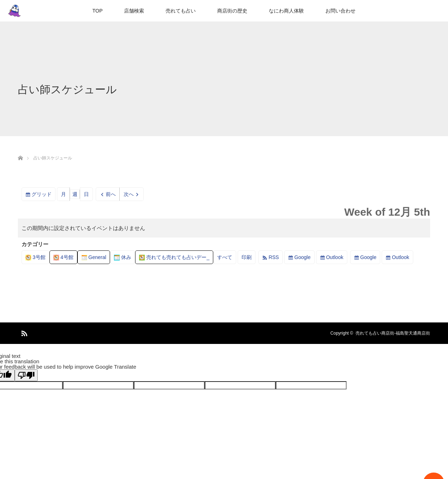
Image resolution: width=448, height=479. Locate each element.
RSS (274, 257)
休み (123, 257)
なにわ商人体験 (286, 11)
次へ (129, 194)
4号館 (63, 257)
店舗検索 (134, 11)
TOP (98, 11)
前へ (111, 194)
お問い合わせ (340, 11)
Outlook (335, 257)
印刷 (249, 258)
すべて (225, 257)
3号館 (35, 257)
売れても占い (181, 11)
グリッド (44, 195)
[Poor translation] (26, 375)
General (94, 257)
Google (302, 257)
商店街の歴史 (232, 11)
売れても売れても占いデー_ (174, 257)
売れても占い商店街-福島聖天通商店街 (393, 333)
